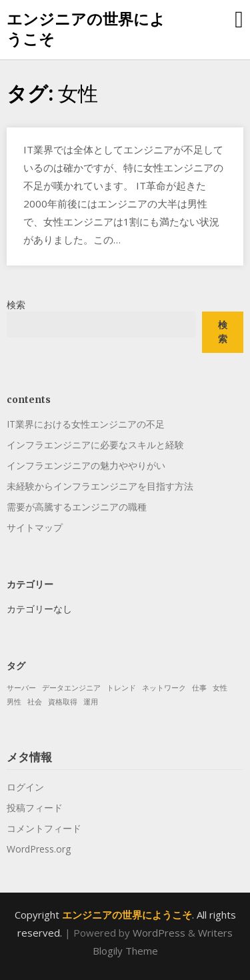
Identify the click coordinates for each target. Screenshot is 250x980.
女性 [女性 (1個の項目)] (220, 688)
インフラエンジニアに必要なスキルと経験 (95, 445)
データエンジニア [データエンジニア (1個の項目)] (71, 688)
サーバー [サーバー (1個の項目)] (21, 688)
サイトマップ (35, 527)
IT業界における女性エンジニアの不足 (86, 424)
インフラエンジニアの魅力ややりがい (86, 465)
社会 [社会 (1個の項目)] (35, 702)
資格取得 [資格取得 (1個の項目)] (63, 702)
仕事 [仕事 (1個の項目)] (199, 688)
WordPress (159, 933)
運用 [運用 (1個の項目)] (91, 702)
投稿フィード (35, 808)
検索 (16, 305)
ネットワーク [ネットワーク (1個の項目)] (164, 688)
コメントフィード (44, 828)
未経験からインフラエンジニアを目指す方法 (100, 486)
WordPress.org (39, 849)
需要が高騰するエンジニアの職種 (77, 507)
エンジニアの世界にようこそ (86, 29)
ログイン (25, 787)
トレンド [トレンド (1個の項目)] (121, 688)
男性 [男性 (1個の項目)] (14, 702)
